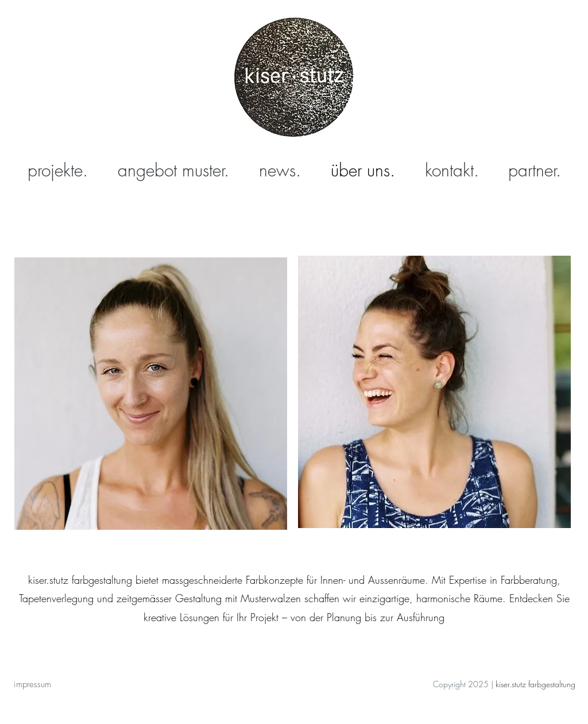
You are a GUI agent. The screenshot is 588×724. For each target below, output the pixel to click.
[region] (151, 403)
